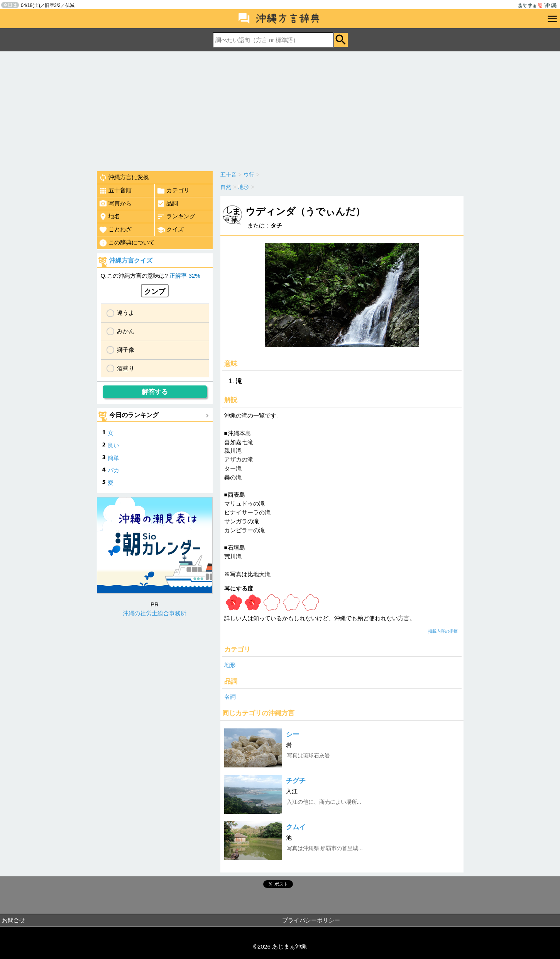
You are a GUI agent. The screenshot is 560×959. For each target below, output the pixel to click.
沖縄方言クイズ (131, 261)
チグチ (296, 781)
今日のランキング (134, 415)
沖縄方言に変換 (124, 178)
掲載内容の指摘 (443, 631)
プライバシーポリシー (311, 920)
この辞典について (127, 243)
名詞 (230, 697)
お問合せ (14, 920)
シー (293, 734)
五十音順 (115, 191)
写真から (115, 204)
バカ (113, 470)
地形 (230, 665)
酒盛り (126, 368)
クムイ (296, 827)
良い (113, 445)
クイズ (170, 230)
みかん (126, 331)
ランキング (176, 217)
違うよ (126, 313)
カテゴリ (173, 191)
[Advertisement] (280, 109)
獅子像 (126, 350)
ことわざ (115, 230)
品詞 (167, 204)
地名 (109, 217)
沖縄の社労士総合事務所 (155, 613)
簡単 (113, 458)
